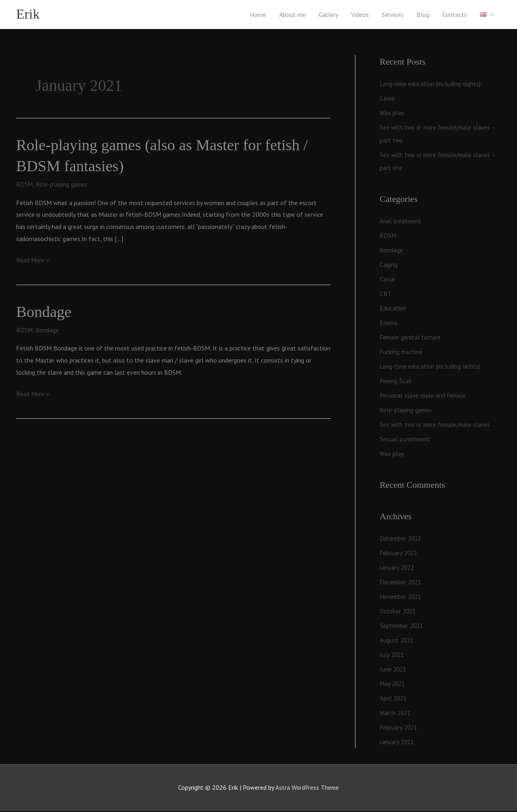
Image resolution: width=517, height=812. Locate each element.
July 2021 (393, 655)
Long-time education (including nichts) (431, 367)
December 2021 (401, 583)
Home (258, 15)
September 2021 (402, 626)
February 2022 (399, 554)
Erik (28, 15)
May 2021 (393, 684)
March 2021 (396, 713)
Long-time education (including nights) (431, 85)
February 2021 (399, 728)
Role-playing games (63, 185)
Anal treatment (401, 222)
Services (393, 15)
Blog (423, 15)
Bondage (45, 313)
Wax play (392, 114)
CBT (386, 295)
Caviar (388, 99)
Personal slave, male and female (424, 397)
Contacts (455, 15)
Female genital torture (411, 338)
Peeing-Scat (396, 382)
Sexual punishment (405, 440)
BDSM (25, 185)
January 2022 (397, 568)
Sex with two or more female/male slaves (438, 426)
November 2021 (402, 597)
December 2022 (401, 539)
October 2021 (399, 612)
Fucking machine (402, 353)
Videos (360, 15)
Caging (389, 266)
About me (292, 15)
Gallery (328, 15)
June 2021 (394, 670)
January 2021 (397, 743)
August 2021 (397, 641)
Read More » (33, 260)
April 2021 (394, 699)
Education (393, 309)
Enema (389, 324)
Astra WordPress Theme (307, 789)
